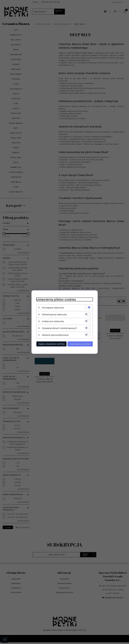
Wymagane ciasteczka (53, 308)
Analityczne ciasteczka (53, 321)
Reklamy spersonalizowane (55, 335)
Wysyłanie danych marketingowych (59, 328)
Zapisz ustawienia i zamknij (51, 344)
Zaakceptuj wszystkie (80, 344)
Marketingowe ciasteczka (54, 314)
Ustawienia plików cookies (56, 299)
